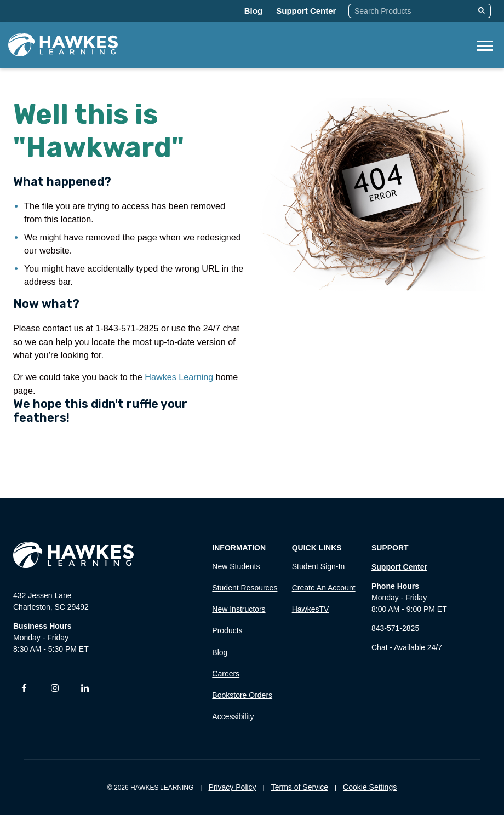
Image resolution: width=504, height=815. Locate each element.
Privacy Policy (232, 787)
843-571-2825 (395, 628)
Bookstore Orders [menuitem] (242, 695)
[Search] (483, 11)
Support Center (306, 11)
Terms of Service (300, 787)
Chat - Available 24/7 (407, 647)
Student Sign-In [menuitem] (319, 566)
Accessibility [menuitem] (233, 716)
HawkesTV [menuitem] (311, 609)
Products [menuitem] (227, 630)
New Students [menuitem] (236, 566)
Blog (253, 11)
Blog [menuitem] (220, 652)
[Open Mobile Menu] (485, 45)
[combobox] (412, 11)
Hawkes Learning (179, 377)
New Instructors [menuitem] (239, 609)
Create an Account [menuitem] (324, 588)
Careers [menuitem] (226, 674)
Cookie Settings (370, 787)
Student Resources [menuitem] (245, 588)
